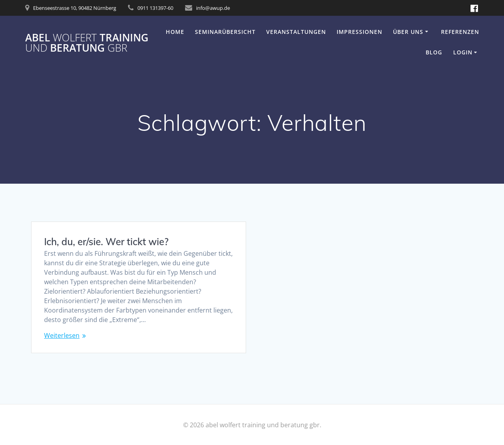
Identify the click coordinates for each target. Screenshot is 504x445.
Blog (434, 52)
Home (175, 32)
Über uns (408, 32)
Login (463, 52)
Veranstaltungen (296, 32)
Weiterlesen (62, 335)
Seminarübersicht (225, 32)
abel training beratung (87, 43)
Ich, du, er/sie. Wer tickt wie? (106, 242)
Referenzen (460, 32)
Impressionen (359, 32)
